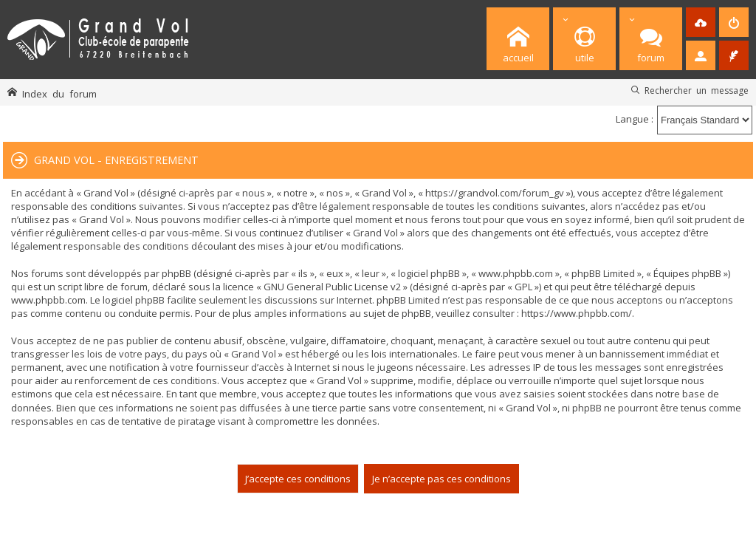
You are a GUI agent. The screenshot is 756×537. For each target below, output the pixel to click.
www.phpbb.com (48, 300)
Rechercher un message (697, 90)
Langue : (635, 119)
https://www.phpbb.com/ (577, 313)
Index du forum (59, 93)
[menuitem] (734, 22)
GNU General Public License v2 (332, 287)
